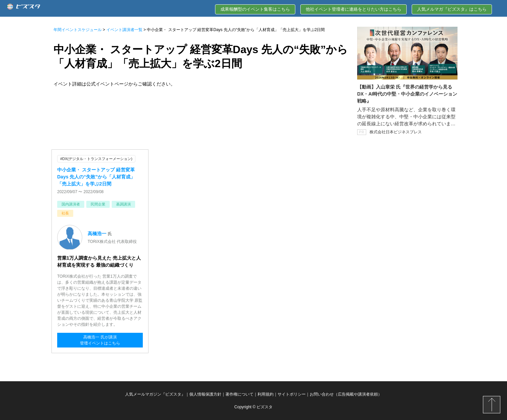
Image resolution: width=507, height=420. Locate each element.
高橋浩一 (98, 234)
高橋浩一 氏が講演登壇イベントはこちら (100, 340)
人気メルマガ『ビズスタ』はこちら (452, 9)
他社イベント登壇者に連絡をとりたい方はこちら (353, 9)
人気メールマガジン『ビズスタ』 (155, 394)
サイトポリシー (292, 394)
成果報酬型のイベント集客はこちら (255, 9)
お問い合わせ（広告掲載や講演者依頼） (346, 394)
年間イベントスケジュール (78, 30)
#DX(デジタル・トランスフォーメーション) (96, 159)
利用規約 (266, 394)
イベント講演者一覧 (124, 30)
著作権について (239, 394)
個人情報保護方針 (205, 394)
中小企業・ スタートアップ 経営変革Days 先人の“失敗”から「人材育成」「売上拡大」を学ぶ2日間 (96, 177)
